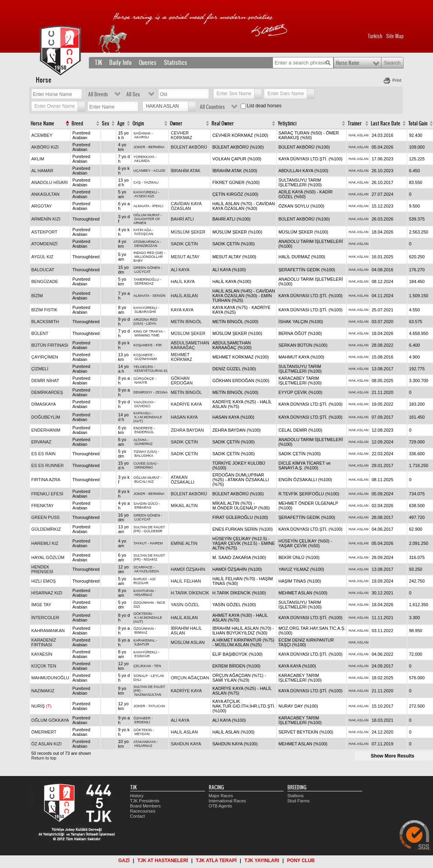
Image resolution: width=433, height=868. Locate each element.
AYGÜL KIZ (42, 257)
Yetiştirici (287, 123)
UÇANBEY (142, 171)
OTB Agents (220, 806)
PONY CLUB (301, 861)
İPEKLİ (158, 206)
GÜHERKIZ (144, 444)
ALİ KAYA (180, 270)
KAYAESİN (42, 654)
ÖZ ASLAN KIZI (47, 744)
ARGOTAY (42, 206)
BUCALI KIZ (144, 482)
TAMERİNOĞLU (146, 280)
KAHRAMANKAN (48, 631)
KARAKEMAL (144, 640)
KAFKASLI (142, 413)
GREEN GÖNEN (147, 268)
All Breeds (98, 94)
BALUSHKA (144, 456)
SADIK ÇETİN (184, 244)
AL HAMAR (42, 171)
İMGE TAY (41, 605)
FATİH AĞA (142, 230)
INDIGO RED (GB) (148, 253)
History (137, 796)
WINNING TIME (147, 335)
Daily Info (121, 63)
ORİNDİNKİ (144, 467)
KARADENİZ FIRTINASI (44, 642)
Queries (148, 63)
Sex (106, 123)
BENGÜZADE (45, 281)
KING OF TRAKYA (148, 331)
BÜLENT (40, 333)
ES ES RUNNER (48, 465)
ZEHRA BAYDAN (187, 430)
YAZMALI (151, 182)
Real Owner (223, 123)
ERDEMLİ (142, 722)
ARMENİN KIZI (46, 219)
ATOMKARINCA (146, 242)
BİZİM (37, 296)
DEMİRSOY (143, 392)
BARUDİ (140, 579)
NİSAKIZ (150, 559)
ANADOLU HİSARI (50, 182)
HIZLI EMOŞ (44, 581)
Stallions (296, 796)
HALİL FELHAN (186, 581)
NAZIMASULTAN (148, 695)
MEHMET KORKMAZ (181, 357)
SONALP (140, 676)
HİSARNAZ (144, 595)
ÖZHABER (142, 718)
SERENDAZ (144, 283)
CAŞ (137, 182)
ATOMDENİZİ (45, 244)
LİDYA (151, 324)
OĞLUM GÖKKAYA (50, 720)
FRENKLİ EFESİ (47, 494)
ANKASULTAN (46, 194)
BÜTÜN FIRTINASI (50, 345)
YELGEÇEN (143, 367)
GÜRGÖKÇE (144, 379)
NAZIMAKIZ (43, 691)
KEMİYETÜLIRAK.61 (151, 371)
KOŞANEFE (143, 345)
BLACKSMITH (45, 322)
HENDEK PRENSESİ (42, 569)
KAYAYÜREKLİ (145, 192)
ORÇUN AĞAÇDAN (190, 678)
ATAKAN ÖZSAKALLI (182, 480)
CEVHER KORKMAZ (181, 135)
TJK (99, 63)
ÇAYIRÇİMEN (45, 357)
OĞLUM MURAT (146, 215)
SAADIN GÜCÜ (146, 504)
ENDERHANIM (46, 430)
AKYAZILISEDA (146, 571)
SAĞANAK (142, 133)
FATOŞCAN (144, 234)
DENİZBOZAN (146, 246)
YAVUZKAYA (143, 402)
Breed (77, 123)
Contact (138, 816)
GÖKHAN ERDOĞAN (182, 381)
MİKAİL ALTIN (184, 506)
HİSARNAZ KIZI (47, 593)
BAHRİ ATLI (182, 219)
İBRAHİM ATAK (185, 171)
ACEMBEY (42, 135)
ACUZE (159, 171)
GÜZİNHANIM (146, 359)
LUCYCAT (143, 272)
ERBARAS (143, 508)
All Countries (212, 107)
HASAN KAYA (184, 417)
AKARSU (141, 137)
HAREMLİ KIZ (45, 543)
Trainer (355, 123)
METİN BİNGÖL (186, 322)
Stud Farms (299, 801)
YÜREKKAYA (144, 157)
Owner (176, 123)
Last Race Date (386, 123)
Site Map (395, 36)
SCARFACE (143, 567)
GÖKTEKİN (143, 614)
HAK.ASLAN (358, 135)
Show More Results (393, 756)
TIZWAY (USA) (145, 452)
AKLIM (38, 159)
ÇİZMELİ (40, 369)
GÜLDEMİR (153, 531)
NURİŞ (41, 706)
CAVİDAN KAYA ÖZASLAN (186, 206)
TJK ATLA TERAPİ (216, 861)
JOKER (139, 147)
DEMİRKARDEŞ (47, 392)
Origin (138, 123)
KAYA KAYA (182, 310)
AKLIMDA (142, 161)
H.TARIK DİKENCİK (190, 593)
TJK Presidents (145, 801)
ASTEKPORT (44, 232)
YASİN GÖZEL (185, 605)
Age (121, 123)
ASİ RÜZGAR (144, 581)
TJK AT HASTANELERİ (162, 861)
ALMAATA (141, 206)
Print (397, 80)
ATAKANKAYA (145, 742)
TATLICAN (157, 706)
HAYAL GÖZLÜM (48, 557)
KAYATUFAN (144, 591)
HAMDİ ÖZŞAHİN (188, 569)
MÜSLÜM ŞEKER (188, 232)
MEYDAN (142, 734)
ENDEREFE (143, 428)
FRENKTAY (43, 506)
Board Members (146, 806)
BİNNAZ (141, 633)
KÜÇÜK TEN (44, 666)
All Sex (133, 94)
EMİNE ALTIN (184, 543)
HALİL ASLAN (184, 296)
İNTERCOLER (45, 618)
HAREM (156, 543)
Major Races (221, 796)
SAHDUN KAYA (186, 744)
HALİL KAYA (183, 281)
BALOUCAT (43, 270)
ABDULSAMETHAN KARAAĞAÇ (190, 345)
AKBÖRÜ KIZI (45, 147)
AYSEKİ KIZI (144, 196)
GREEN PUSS (46, 517)
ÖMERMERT (44, 732)
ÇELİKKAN (142, 666)
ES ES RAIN (44, 454)
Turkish (375, 36)
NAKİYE (141, 383)
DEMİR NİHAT (45, 381)
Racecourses (143, 811)
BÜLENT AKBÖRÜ (189, 147)
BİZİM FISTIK (45, 310)
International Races (228, 801)
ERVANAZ (41, 442)
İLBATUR (142, 644)
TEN (158, 666)
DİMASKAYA (44, 404)
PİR (159, 345)
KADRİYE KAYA (186, 404)
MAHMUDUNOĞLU (51, 678)
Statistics (176, 63)
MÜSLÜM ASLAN (188, 642)
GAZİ (124, 861)
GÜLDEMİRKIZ (46, 529)
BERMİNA (156, 147)
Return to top (44, 758)
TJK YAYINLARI (262, 861)
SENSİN (159, 296)
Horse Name (348, 63)
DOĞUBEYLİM (46, 417)
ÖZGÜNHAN (144, 603)
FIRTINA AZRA (46, 480)
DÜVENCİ (143, 406)
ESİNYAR (142, 656)
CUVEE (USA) (145, 463)
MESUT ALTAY (185, 257)
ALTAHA (140, 440)
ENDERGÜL (144, 432)
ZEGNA (161, 392)
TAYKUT (140, 543)
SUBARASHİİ (145, 312)
